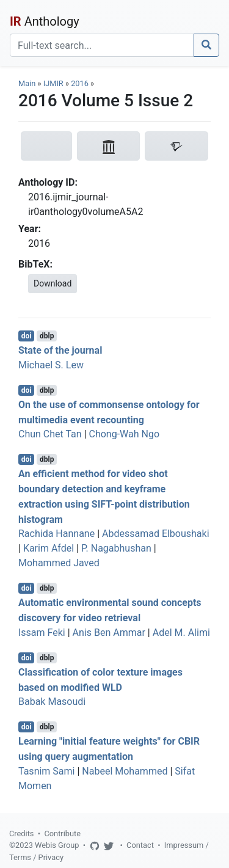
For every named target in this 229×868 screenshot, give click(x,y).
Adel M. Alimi (181, 633)
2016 (80, 83)
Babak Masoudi (52, 702)
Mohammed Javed (59, 563)
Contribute (62, 833)
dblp (47, 336)
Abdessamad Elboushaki (156, 534)
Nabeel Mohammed (125, 771)
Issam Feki (42, 633)
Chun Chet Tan (50, 434)
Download (53, 283)
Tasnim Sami (46, 771)
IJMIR (53, 83)
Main (27, 83)
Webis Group (57, 845)
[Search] (102, 45)
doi (27, 336)
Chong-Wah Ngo (125, 434)
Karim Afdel (49, 548)
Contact (140, 845)
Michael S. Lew (51, 365)
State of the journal (60, 350)
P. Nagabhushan (116, 548)
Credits (21, 833)
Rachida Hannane (56, 534)
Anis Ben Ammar (109, 633)
